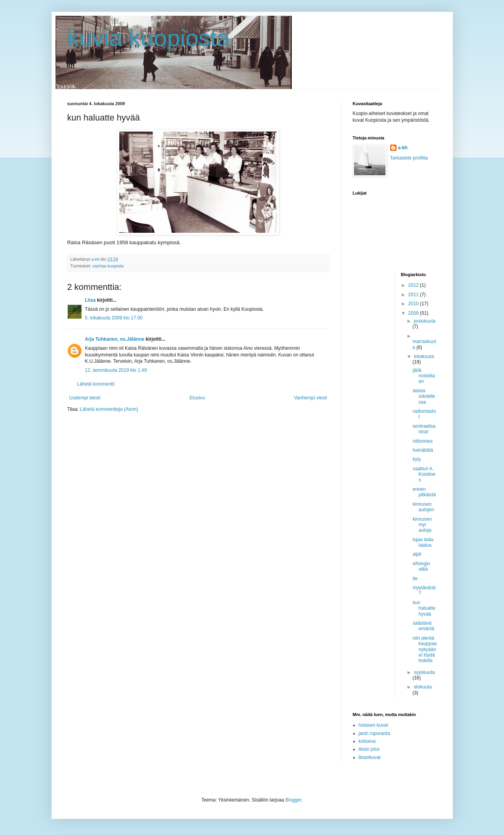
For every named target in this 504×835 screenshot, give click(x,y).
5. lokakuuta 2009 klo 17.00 (114, 318)
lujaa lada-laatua (423, 542)
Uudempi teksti (85, 398)
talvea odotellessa (424, 396)
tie (415, 579)
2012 (414, 285)
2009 (414, 313)
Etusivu (197, 398)
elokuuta (423, 687)
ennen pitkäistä (424, 492)
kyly (417, 459)
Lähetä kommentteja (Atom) (109, 409)
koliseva (367, 741)
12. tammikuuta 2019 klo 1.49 (116, 370)
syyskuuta (424, 672)
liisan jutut (369, 749)
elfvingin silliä (421, 566)
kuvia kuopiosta (149, 38)
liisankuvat (370, 757)
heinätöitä (423, 450)
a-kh (403, 148)
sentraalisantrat (424, 429)
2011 (414, 295)
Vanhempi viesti (311, 398)
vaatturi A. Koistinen (424, 474)
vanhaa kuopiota (108, 266)
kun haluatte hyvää (424, 608)
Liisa (90, 300)
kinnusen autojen (423, 507)
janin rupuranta (374, 733)
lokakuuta (424, 356)
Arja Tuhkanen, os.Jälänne (115, 339)
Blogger (294, 800)
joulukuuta (425, 321)
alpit (417, 554)
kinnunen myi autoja (422, 525)
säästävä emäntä (423, 626)
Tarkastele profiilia (409, 158)
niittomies (423, 441)
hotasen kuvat (373, 725)
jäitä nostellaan (424, 376)
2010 (414, 304)
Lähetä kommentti (96, 384)
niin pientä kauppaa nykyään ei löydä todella (425, 649)
